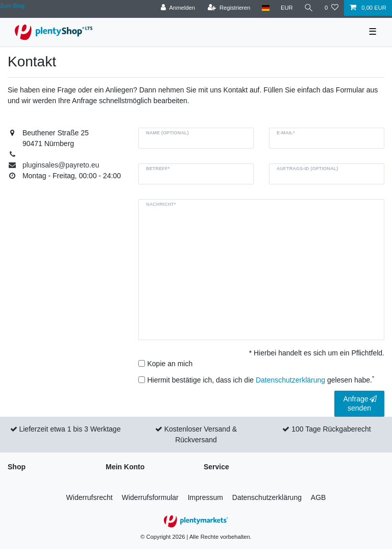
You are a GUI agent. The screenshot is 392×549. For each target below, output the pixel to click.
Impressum (205, 497)
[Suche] (309, 8)
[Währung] (287, 8)
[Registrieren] (229, 8)
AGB (318, 497)
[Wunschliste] (332, 8)
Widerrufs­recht (90, 497)
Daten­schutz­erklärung (267, 497)
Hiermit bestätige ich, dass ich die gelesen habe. (261, 379)
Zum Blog (12, 6)
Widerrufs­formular (150, 497)
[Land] (265, 8)
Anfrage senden (360, 403)
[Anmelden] (178, 8)
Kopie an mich (170, 364)
